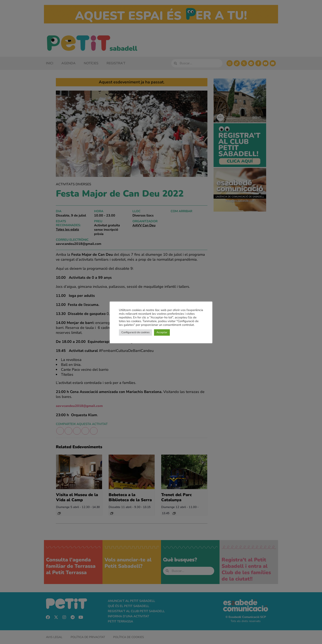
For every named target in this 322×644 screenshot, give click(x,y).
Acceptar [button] (162, 332)
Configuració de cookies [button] (135, 332)
